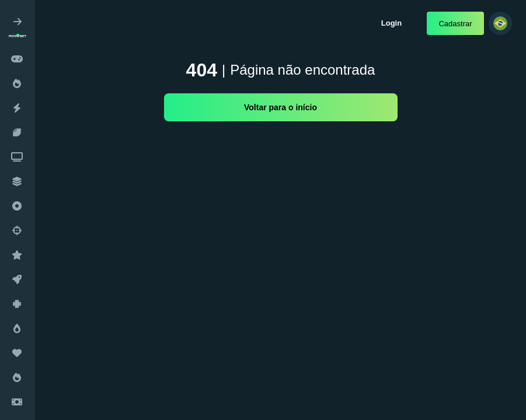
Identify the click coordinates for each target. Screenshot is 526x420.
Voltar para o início (281, 107)
